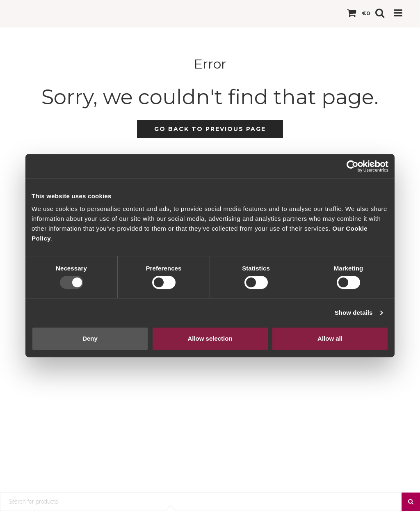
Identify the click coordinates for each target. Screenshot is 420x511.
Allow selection (210, 338)
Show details (354, 313)
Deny (90, 338)
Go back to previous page (210, 129)
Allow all (330, 338)
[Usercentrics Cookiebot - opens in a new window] (353, 166)
